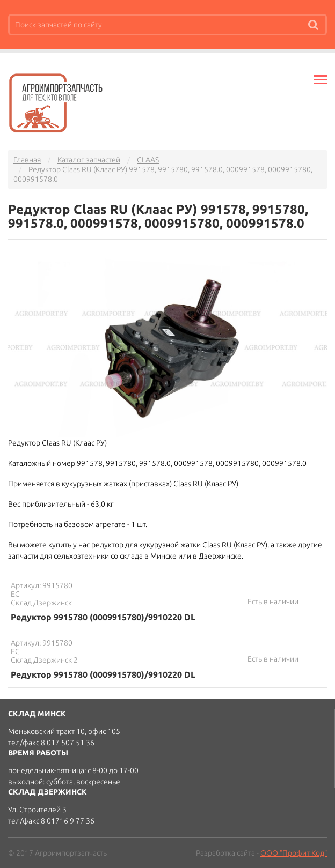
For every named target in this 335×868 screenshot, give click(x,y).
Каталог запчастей (89, 160)
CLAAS (148, 160)
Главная (27, 160)
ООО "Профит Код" (294, 853)
